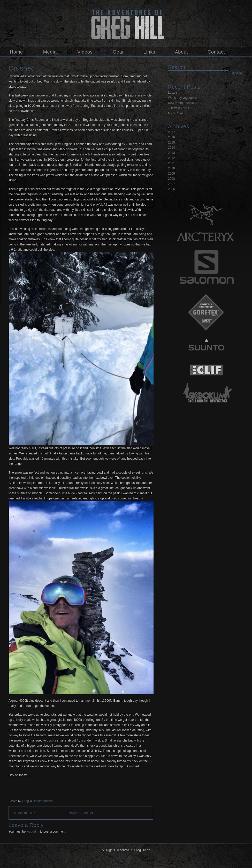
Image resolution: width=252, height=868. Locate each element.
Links (149, 52)
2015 (171, 143)
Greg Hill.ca (126, 24)
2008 (171, 179)
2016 (171, 137)
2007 (171, 184)
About (182, 52)
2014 (171, 148)
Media (50, 52)
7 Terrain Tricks (178, 108)
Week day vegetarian (183, 98)
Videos (85, 52)
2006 (171, 189)
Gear (118, 52)
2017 (171, 132)
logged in (33, 832)
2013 (171, 153)
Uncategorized (43, 801)
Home (16, 52)
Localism (174, 93)
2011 (171, 163)
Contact (216, 52)
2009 (171, 174)
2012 (171, 158)
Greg (25, 801)
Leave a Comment (80, 813)
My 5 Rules (176, 113)
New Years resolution (183, 103)
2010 (171, 168)
